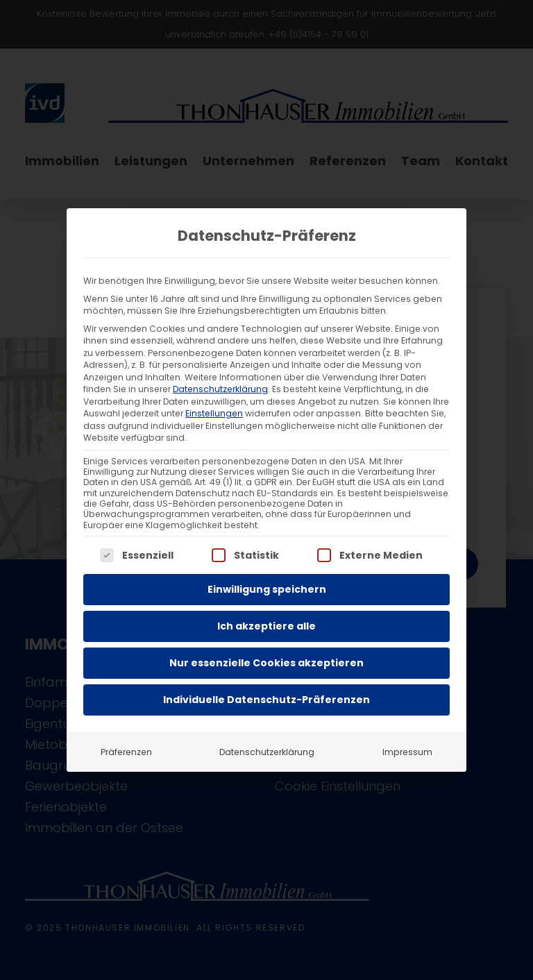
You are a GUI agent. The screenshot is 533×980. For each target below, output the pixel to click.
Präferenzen (126, 752)
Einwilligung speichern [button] (267, 589)
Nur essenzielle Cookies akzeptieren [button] (266, 663)
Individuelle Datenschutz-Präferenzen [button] (266, 700)
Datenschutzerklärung (220, 389)
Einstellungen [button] (214, 413)
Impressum (407, 752)
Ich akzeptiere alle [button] (266, 626)
